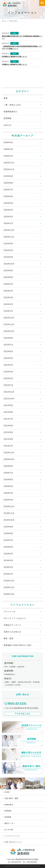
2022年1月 (8, 385)
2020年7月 (8, 473)
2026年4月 (8, 142)
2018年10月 (9, 594)
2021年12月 (9, 392)
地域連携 (8, 817)
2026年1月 (8, 156)
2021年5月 (8, 432)
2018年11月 (9, 587)
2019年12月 (9, 507)
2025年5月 (8, 203)
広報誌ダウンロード (12, 625)
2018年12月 (9, 581)
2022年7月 (8, 345)
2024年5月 (8, 250)
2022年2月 (8, 378)
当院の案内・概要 (11, 798)
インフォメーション (12, 836)
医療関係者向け (10, 112)
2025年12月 (9, 163)
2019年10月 (9, 520)
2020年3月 (8, 500)
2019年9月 (8, 527)
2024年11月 (9, 237)
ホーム (4, 21)
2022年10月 (9, 331)
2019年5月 (8, 554)
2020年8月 (8, 466)
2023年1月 (8, 311)
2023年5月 (8, 291)
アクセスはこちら (22, 714)
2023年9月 (8, 271)
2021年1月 (8, 446)
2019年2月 (8, 567)
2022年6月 (8, 351)
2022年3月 (8, 372)
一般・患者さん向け (12, 105)
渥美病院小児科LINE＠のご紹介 (18, 645)
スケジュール (10, 612)
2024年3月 (8, 257)
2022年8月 (8, 338)
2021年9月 (8, 405)
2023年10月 (9, 264)
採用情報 (8, 118)
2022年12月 (9, 318)
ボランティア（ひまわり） (15, 618)
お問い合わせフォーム (13, 842)
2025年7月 (8, 190)
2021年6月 (8, 426)
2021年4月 (8, 439)
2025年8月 (8, 183)
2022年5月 (8, 358)
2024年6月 (8, 244)
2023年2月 (8, 304)
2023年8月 (8, 277)
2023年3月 (8, 298)
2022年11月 (9, 324)
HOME (7, 792)
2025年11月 (9, 169)
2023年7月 (8, 284)
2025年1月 (8, 223)
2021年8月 (8, 412)
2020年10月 (9, 459)
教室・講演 (9, 638)
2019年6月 (8, 547)
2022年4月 (8, 365)
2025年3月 (8, 217)
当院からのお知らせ (12, 632)
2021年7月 (8, 419)
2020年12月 (9, 453)
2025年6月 (8, 196)
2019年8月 (8, 533)
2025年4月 (8, 210)
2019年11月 (9, 513)
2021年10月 (9, 399)
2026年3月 (8, 149)
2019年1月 (8, 574)
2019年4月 (8, 560)
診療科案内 (9, 805)
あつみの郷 (9, 830)
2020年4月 (8, 493)
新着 (6, 98)
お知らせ (8, 125)
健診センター (10, 823)
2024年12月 (9, 230)
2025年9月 (8, 176)
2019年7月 (8, 540)
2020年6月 (8, 480)
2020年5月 (8, 486)
